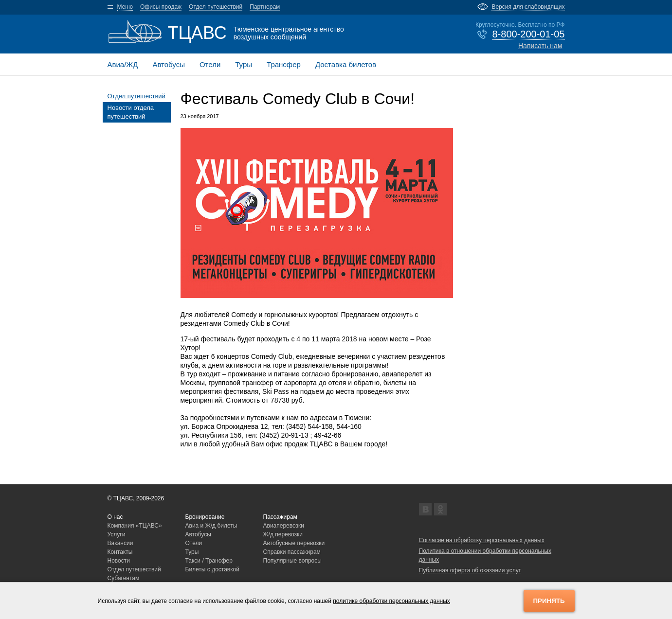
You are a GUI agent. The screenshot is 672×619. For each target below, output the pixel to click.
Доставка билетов (346, 64)
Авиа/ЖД (123, 64)
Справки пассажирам (292, 552)
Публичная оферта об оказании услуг (470, 570)
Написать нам (540, 46)
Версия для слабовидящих (528, 7)
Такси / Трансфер (209, 561)
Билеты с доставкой (213, 569)
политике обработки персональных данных (391, 601)
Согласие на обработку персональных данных (482, 540)
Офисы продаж (161, 7)
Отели (210, 64)
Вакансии (120, 543)
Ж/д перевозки (283, 534)
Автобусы (169, 64)
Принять (549, 601)
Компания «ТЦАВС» (135, 526)
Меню (125, 7)
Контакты (120, 552)
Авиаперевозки (284, 526)
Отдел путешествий (216, 7)
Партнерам (265, 7)
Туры (244, 64)
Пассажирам (280, 517)
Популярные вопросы (292, 561)
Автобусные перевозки (294, 543)
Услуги (117, 534)
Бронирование (205, 517)
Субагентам (124, 578)
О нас (115, 517)
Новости (119, 561)
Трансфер (284, 64)
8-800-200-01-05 (529, 34)
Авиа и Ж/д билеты (211, 526)
